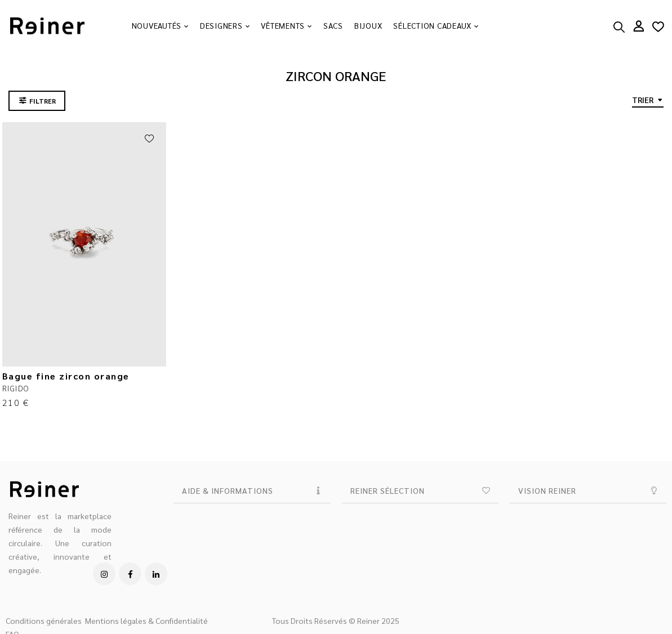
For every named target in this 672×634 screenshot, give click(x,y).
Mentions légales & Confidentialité (146, 620)
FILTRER (43, 101)
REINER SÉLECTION (388, 490)
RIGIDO (16, 388)
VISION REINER (547, 490)
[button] (252, 491)
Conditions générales (44, 620)
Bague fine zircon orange (66, 376)
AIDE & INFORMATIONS (228, 490)
